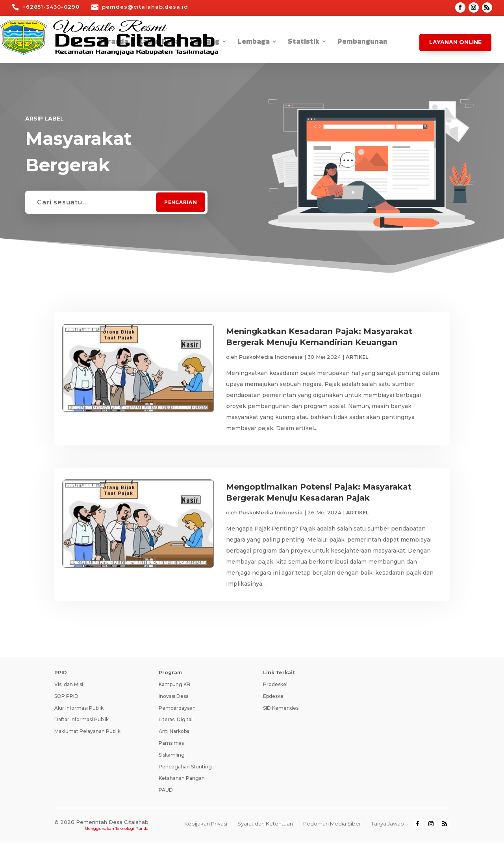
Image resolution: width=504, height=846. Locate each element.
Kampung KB (174, 687)
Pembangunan (362, 42)
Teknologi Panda (132, 832)
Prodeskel (275, 687)
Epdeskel (274, 699)
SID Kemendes (281, 711)
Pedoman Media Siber (332, 827)
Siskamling (172, 758)
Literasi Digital (176, 723)
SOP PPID (66, 699)
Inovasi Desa (174, 699)
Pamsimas (171, 746)
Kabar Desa (159, 42)
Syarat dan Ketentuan (265, 827)
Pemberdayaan (177, 711)
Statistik (304, 42)
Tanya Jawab (388, 827)
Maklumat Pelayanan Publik (87, 734)
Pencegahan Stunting (185, 770)
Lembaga (254, 42)
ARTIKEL (357, 357)
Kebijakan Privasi (206, 827)
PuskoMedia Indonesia (271, 357)
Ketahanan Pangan (182, 781)
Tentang (204, 42)
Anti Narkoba (174, 734)
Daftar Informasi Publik (82, 723)
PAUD (166, 793)
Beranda (113, 42)
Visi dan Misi (69, 687)
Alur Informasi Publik (79, 711)
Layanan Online (455, 42)
